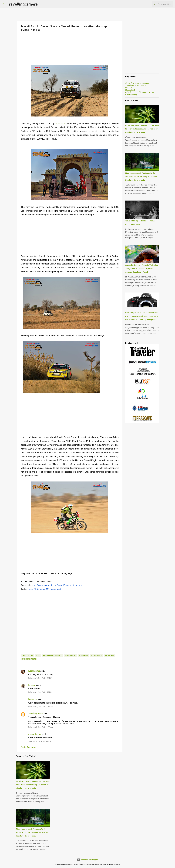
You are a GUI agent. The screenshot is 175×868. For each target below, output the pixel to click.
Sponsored (109, 656)
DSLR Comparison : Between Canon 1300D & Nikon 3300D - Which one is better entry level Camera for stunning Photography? (142, 316)
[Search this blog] (160, 4)
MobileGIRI (130, 90)
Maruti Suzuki (71, 656)
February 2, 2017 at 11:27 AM (41, 706)
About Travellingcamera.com (138, 83)
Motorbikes (83, 656)
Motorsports (97, 656)
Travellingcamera (22, 4)
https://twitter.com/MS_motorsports (45, 589)
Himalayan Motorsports (53, 656)
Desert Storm (27, 656)
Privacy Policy (131, 94)
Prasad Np (33, 699)
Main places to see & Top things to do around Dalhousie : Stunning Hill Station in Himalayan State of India (33, 832)
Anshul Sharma (35, 734)
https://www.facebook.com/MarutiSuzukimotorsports (57, 585)
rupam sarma (34, 671)
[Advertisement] (70, 48)
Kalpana (32, 685)
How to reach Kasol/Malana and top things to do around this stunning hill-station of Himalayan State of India (33, 785)
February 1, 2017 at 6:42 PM (40, 678)
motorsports (61, 123)
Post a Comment (28, 747)
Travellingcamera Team (135, 85)
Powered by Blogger (87, 860)
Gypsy (38, 656)
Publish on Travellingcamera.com (140, 92)
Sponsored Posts (29, 659)
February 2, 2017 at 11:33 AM (41, 727)
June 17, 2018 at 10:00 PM (39, 741)
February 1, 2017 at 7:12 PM (40, 692)
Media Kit (129, 88)
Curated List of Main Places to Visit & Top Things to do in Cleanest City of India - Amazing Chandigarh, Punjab (142, 269)
